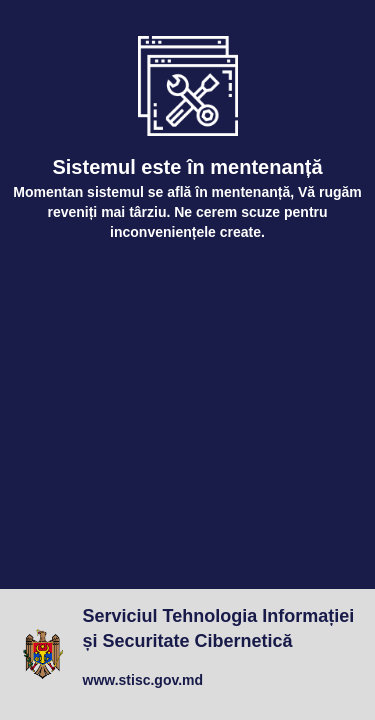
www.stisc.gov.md (143, 680)
